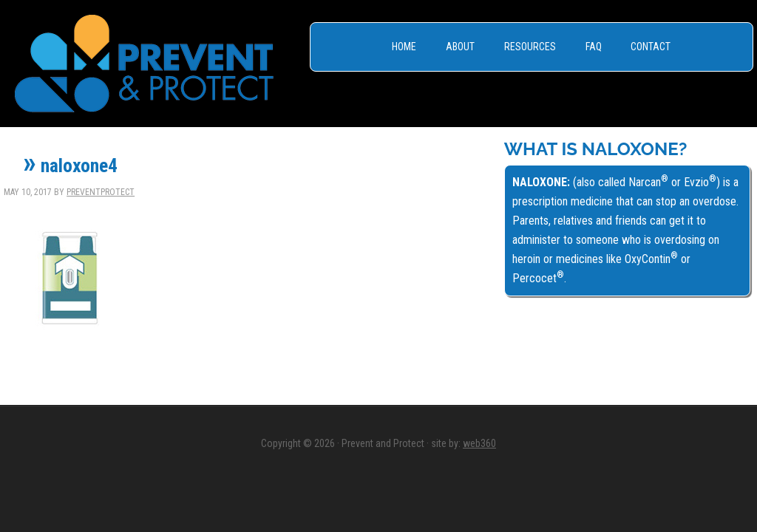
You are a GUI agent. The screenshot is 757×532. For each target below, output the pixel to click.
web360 (479, 443)
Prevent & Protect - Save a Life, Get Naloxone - (144, 64)
